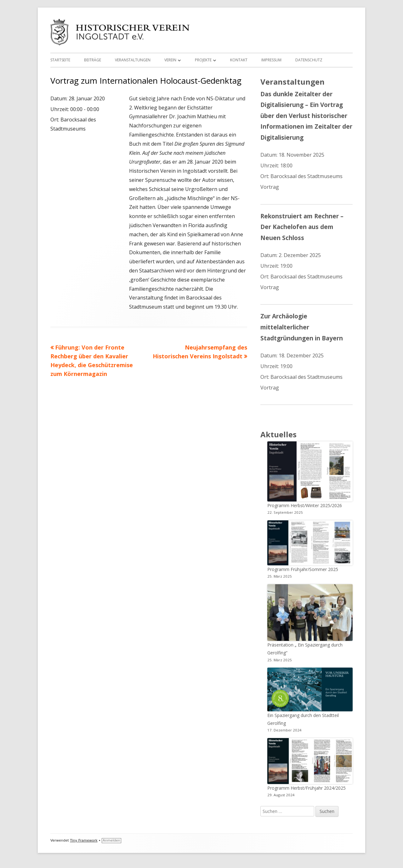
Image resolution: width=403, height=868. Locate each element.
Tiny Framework (84, 840)
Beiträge (93, 60)
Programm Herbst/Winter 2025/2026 (305, 505)
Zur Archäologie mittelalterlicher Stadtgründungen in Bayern (302, 327)
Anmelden (111, 840)
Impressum (271, 60)
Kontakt (239, 60)
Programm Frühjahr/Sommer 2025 (303, 569)
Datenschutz (309, 60)
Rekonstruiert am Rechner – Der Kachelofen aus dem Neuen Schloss (302, 227)
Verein (170, 60)
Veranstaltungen (133, 60)
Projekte (203, 60)
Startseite (60, 60)
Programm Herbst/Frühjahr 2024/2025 (307, 788)
